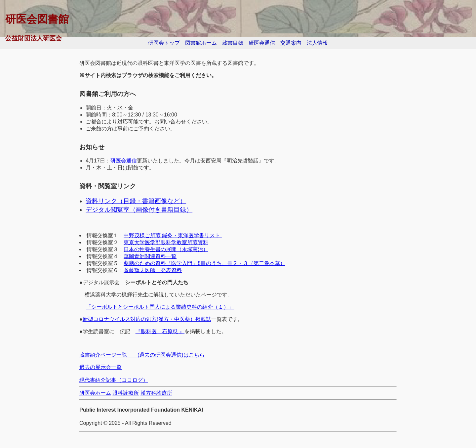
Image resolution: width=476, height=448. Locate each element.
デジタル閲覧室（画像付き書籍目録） (139, 210)
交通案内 (291, 43)
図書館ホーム (201, 43)
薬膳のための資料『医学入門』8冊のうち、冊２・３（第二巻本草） (204, 263)
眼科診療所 (126, 393)
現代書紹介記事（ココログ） (114, 380)
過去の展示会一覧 (100, 367)
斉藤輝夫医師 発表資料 (153, 270)
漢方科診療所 (156, 393)
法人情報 (317, 43)
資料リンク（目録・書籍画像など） (136, 201)
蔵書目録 (233, 43)
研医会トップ (164, 43)
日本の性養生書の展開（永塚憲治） (166, 249)
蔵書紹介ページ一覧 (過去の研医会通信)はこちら (142, 355)
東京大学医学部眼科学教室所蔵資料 (166, 242)
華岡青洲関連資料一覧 (150, 256)
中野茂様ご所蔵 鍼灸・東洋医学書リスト (173, 235)
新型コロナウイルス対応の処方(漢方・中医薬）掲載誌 (147, 319)
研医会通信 (262, 43)
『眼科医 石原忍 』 (160, 331)
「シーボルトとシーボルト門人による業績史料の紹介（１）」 (160, 307)
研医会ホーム (95, 393)
